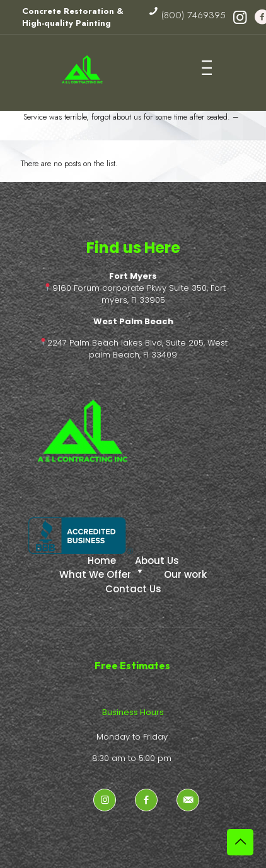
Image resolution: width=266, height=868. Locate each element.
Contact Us (133, 589)
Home (102, 561)
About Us (157, 561)
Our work (185, 574)
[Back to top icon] (240, 842)
